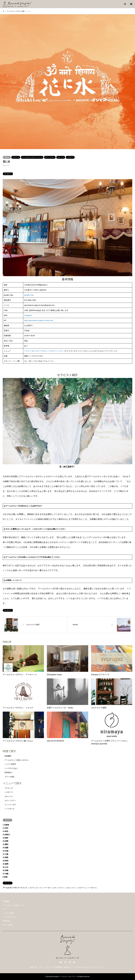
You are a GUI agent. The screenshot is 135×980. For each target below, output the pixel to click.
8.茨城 (5, 877)
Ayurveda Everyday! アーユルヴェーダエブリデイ (62, 977)
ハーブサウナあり (11, 768)
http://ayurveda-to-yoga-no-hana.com (39, 320)
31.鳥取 (6, 857)
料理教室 (58, 967)
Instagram (70, 962)
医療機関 (8, 756)
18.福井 (6, 838)
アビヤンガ (16, 157)
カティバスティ (50, 157)
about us (67, 967)
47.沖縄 (6, 874)
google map (29, 295)
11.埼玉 (6, 828)
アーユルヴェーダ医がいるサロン (17, 760)
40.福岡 (6, 864)
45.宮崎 (6, 870)
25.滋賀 (6, 848)
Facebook (65, 962)
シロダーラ (70, 157)
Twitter (61, 962)
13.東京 (6, 831)
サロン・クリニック (46, 967)
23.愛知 (6, 844)
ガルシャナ (61, 157)
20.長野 (6, 841)
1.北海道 (6, 825)
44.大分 (7, 157)
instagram (28, 315)
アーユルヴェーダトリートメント (32, 157)
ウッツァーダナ (10, 805)
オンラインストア (97, 967)
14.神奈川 (6, 835)
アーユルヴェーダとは (80, 967)
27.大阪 (6, 854)
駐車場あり (9, 772)
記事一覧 (33, 967)
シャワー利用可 (10, 764)
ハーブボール (10, 809)
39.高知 (6, 861)
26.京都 (6, 851)
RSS (74, 962)
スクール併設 (10, 777)
